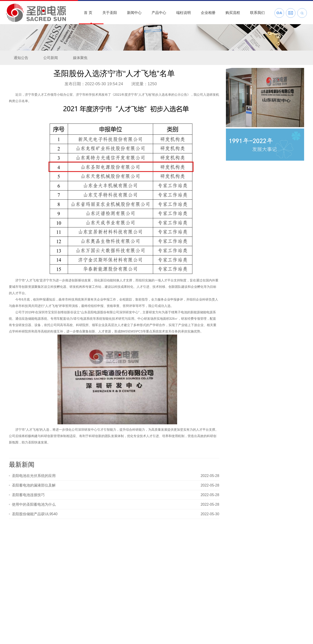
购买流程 (233, 13)
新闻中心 (134, 13)
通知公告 (21, 58)
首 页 (88, 13)
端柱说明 (183, 13)
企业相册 (208, 13)
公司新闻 (51, 58)
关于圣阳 (109, 13)
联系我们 (257, 13)
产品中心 (159, 13)
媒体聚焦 (80, 58)
